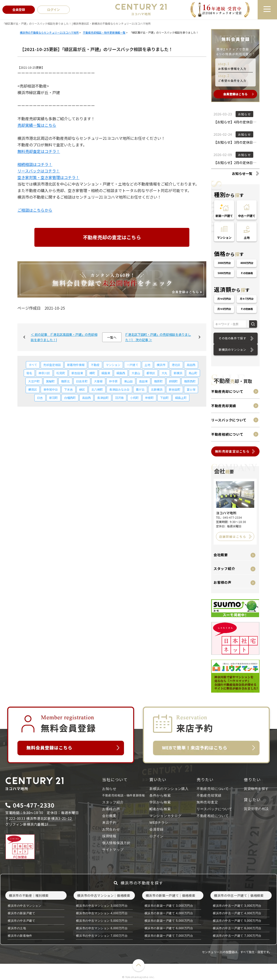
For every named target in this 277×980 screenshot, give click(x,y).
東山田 (128, 381)
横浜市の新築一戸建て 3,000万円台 (169, 906)
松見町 (61, 373)
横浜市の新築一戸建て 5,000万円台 (169, 921)
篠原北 (65, 381)
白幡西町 (70, 398)
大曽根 (98, 381)
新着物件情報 (76, 365)
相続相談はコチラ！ (35, 164)
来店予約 (109, 823)
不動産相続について (227, 434)
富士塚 (191, 389)
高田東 (143, 381)
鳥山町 (193, 373)
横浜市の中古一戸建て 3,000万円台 (237, 906)
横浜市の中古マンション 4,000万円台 (102, 913)
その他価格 (247, 273)
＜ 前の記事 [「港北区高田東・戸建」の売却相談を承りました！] (64, 337)
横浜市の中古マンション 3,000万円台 (102, 906)
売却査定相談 (52, 365)
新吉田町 (175, 389)
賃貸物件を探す (256, 789)
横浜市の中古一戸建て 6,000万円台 (237, 928)
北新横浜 (157, 389)
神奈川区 (44, 373)
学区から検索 (160, 802)
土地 (147, 365)
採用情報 (109, 836)
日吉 (40, 398)
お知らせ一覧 (242, 173)
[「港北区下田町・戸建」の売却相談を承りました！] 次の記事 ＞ (158, 337)
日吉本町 (82, 381)
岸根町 (149, 398)
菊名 (29, 373)
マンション (113, 365)
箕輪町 (50, 381)
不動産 (95, 365)
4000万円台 (247, 263)
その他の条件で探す (232, 338)
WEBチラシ (159, 823)
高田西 (191, 365)
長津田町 (103, 398)
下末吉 (69, 389)
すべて (33, 365)
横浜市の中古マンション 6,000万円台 (102, 928)
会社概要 (221, 555)
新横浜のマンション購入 (169, 789)
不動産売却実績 (224, 406)
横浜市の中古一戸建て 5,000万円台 (237, 921)
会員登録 (157, 829)
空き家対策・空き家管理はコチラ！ (48, 177)
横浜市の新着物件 (20, 936)
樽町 (92, 373)
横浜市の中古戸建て (21, 921)
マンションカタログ (165, 816)
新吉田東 (77, 373)
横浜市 (161, 365)
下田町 (164, 398)
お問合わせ (111, 829)
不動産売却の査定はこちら (112, 237)
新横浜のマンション (232, 349)
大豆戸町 (34, 381)
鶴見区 (33, 389)
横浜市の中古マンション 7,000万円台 (102, 936)
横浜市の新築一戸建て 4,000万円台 (169, 913)
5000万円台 (224, 273)
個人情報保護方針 (116, 843)
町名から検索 (160, 809)
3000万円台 (224, 263)
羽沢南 (119, 398)
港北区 (176, 365)
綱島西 (121, 373)
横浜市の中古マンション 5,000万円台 (102, 921)
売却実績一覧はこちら (37, 125)
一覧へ (112, 337)
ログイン (157, 836)
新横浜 (178, 373)
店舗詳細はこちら (233, 536)
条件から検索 (160, 795)
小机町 (134, 398)
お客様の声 (223, 582)
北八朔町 (97, 389)
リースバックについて (229, 420)
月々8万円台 (224, 309)
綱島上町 (181, 398)
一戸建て (132, 365)
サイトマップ (113, 850)
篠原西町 (190, 381)
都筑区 (151, 373)
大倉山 (136, 373)
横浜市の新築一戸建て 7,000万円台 (169, 936)
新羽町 (54, 398)
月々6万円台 (224, 299)
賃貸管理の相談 (256, 809)
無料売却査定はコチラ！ (39, 151)
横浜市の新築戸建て (21, 913)
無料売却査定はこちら (232, 451)
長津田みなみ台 (119, 389)
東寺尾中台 (51, 389)
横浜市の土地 (17, 928)
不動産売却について (227, 391)
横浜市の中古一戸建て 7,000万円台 (237, 936)
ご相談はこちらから (35, 210)
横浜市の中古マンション (25, 906)
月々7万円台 (247, 299)
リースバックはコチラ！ (39, 171)
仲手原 (113, 381)
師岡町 (173, 381)
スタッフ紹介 (224, 569)
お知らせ (109, 789)
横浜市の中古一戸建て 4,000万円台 (237, 913)
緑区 (82, 389)
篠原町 (158, 381)
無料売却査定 (207, 802)
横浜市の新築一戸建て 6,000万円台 (169, 928)
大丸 (164, 373)
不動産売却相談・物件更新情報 (123, 795)
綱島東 (106, 373)
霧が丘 (140, 389)
